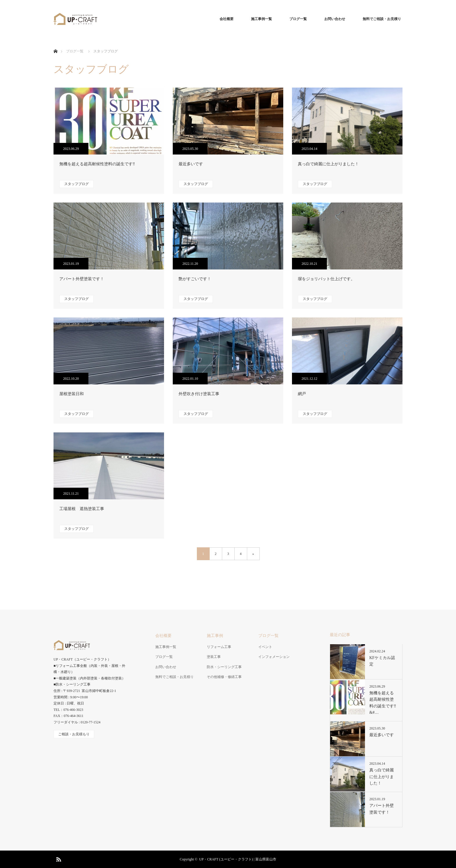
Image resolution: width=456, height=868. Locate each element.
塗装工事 (214, 657)
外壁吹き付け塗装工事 (199, 394)
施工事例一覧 (261, 19)
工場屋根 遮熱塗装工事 (82, 509)
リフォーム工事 (219, 647)
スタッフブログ (76, 184)
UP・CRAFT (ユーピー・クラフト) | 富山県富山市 (238, 859)
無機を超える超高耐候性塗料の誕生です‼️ (97, 164)
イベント (265, 647)
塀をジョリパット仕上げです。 (326, 279)
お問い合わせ (335, 19)
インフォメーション (274, 657)
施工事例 (215, 636)
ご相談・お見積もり (74, 734)
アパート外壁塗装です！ (82, 279)
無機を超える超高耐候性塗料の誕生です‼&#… (383, 703)
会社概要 (227, 19)
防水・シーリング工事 (224, 667)
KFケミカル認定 (382, 661)
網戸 (302, 394)
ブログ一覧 (298, 19)
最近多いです (191, 164)
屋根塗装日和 (72, 394)
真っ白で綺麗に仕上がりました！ (328, 164)
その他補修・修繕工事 (224, 677)
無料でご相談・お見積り (382, 19)
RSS (58, 858)
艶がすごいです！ (195, 279)
